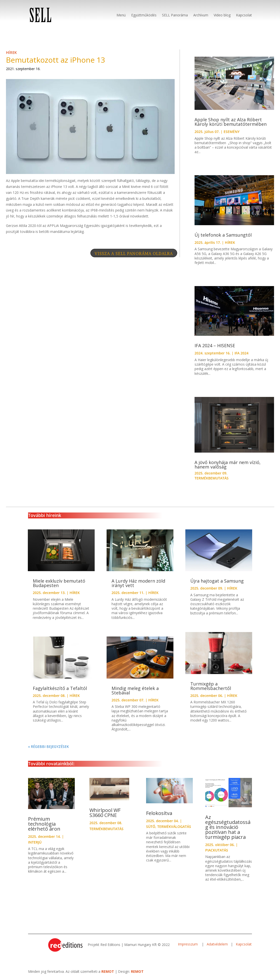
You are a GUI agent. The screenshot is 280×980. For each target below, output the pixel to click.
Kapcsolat (244, 15)
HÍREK (11, 52)
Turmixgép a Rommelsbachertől (211, 686)
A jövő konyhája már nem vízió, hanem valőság (228, 465)
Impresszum (188, 944)
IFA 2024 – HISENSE (215, 345)
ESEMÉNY (232, 132)
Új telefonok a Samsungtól (223, 235)
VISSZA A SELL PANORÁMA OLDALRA (134, 254)
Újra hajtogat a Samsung (217, 581)
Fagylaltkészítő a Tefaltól (60, 688)
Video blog (222, 15)
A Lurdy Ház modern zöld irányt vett (138, 583)
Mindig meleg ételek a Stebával (135, 690)
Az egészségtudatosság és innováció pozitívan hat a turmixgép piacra (228, 827)
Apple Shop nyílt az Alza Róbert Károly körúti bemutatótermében (231, 122)
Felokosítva (159, 813)
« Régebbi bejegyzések (48, 746)
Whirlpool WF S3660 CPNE (105, 813)
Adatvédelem (217, 944)
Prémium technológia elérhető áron (44, 824)
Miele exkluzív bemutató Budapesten (59, 583)
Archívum (201, 15)
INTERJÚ (35, 842)
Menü (121, 15)
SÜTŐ (151, 827)
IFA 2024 (241, 353)
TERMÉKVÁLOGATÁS (174, 827)
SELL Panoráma (175, 15)
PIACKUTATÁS (217, 850)
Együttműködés (144, 15)
